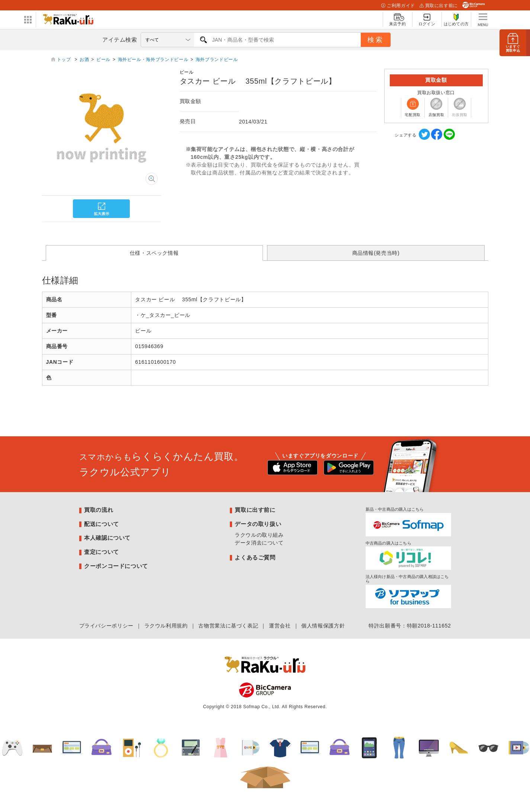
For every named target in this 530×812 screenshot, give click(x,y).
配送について (102, 524)
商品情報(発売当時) (376, 253)
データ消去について (259, 543)
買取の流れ (99, 510)
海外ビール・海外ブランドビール (153, 60)
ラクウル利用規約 (166, 626)
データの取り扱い (258, 524)
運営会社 (280, 626)
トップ (65, 60)
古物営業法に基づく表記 (228, 626)
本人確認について (107, 538)
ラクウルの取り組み (259, 535)
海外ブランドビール (217, 60)
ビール (103, 60)
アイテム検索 (120, 40)
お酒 (84, 60)
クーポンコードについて (116, 566)
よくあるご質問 (255, 557)
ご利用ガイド (398, 6)
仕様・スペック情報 (154, 253)
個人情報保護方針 (323, 626)
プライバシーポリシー (106, 626)
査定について (102, 552)
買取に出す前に (439, 6)
